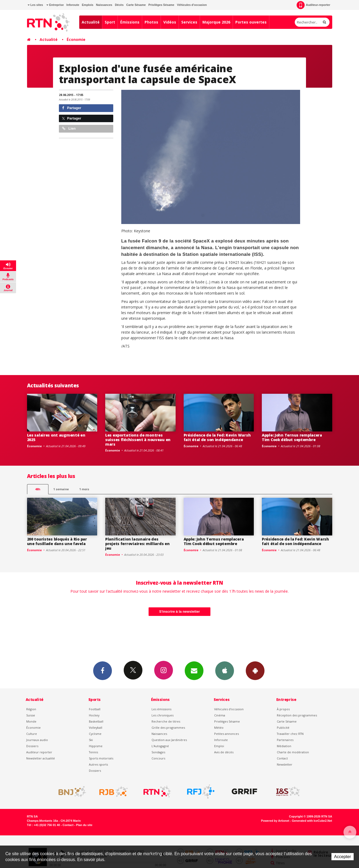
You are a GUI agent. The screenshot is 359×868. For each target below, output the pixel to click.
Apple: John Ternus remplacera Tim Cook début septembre (292, 437)
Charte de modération (293, 752)
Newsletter (285, 764)
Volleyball (96, 728)
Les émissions (161, 709)
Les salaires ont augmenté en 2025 (56, 437)
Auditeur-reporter (313, 5)
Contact (282, 758)
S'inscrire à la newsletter (180, 612)
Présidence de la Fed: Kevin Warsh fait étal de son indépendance (217, 437)
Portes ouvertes (251, 22)
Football (95, 709)
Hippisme (96, 746)
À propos (283, 709)
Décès (119, 5)
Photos (151, 22)
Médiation (284, 746)
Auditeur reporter (39, 752)
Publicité (283, 728)
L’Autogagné (160, 746)
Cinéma (220, 715)
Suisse (31, 715)
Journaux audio (37, 740)
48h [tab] (38, 489)
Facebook (103, 670)
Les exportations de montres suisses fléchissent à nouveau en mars (138, 440)
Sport (110, 22)
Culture (32, 734)
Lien (69, 128)
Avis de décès (224, 752)
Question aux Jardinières (169, 740)
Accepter (343, 857)
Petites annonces (226, 734)
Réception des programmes (297, 715)
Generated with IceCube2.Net (312, 821)
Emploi (219, 746)
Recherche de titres (166, 721)
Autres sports (98, 764)
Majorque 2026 (216, 22)
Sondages (158, 752)
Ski (91, 740)
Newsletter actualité (41, 758)
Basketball (96, 721)
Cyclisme (95, 734)
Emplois (88, 5)
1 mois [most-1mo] (84, 489)
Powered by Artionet (275, 821)
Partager (72, 108)
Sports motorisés (101, 758)
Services (189, 22)
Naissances (104, 5)
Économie (76, 39)
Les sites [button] (35, 5)
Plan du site (84, 825)
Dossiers (32, 746)
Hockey (94, 715)
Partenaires (285, 740)
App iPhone (225, 670)
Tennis (93, 752)
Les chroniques (163, 715)
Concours (158, 758)
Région (31, 709)
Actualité (91, 22)
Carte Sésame (136, 5)
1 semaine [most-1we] (61, 489)
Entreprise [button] (55, 5)
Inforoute (73, 5)
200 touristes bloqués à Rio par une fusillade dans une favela (57, 541)
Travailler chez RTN (290, 734)
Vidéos (170, 22)
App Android (255, 670)
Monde (31, 721)
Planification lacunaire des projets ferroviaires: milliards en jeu (137, 544)
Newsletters (194, 670)
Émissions (130, 22)
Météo (219, 728)
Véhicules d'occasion (192, 5)
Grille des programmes (168, 728)
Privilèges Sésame (161, 5)
